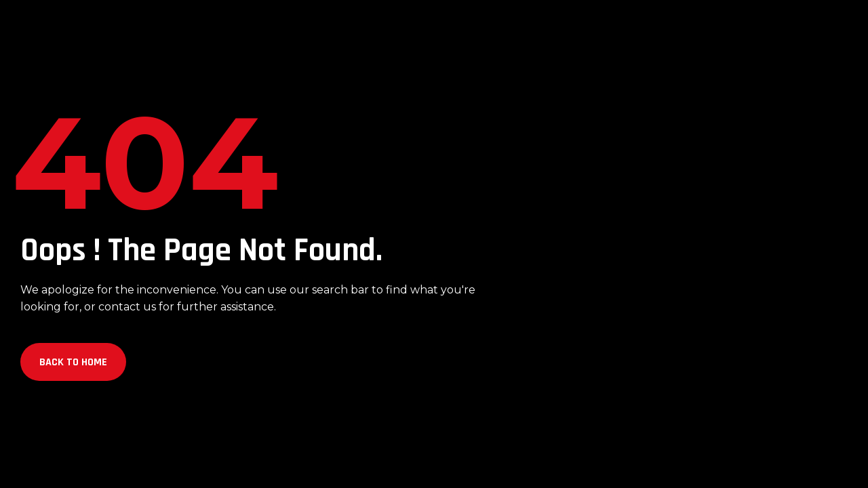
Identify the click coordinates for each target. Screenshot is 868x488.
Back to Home (73, 362)
